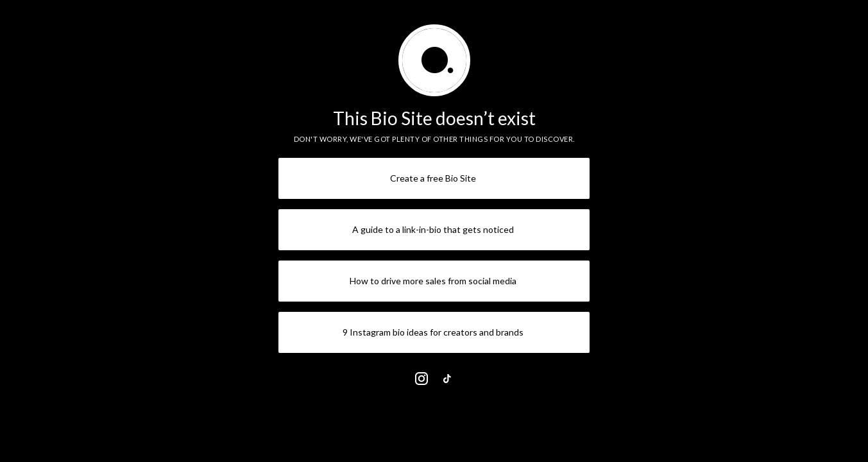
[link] (421, 379)
